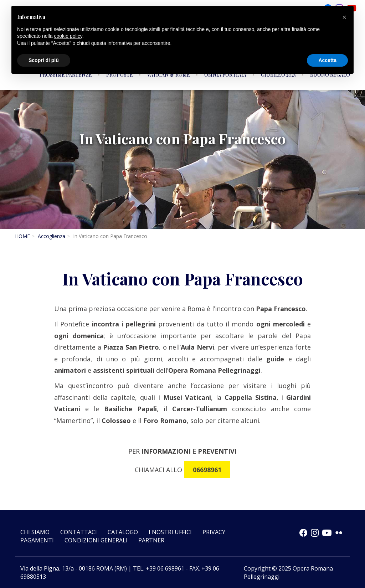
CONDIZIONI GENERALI (96, 540)
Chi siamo (35, 532)
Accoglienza (52, 236)
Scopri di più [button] (44, 60)
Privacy (214, 532)
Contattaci (79, 532)
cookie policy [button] (68, 36)
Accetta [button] (327, 60)
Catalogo (123, 532)
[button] (344, 17)
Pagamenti (37, 540)
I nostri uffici (170, 532)
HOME (22, 236)
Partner (151, 540)
